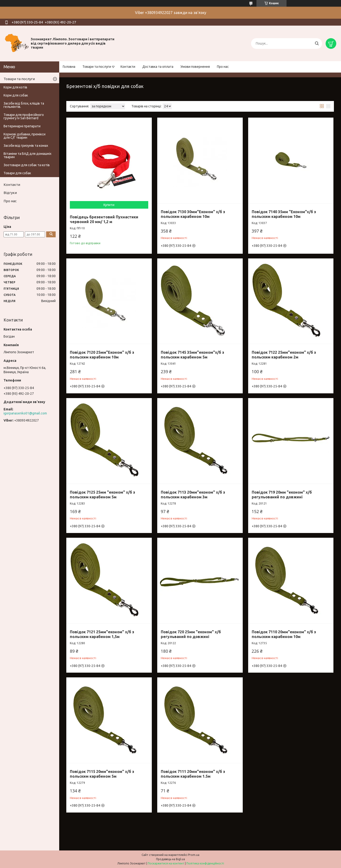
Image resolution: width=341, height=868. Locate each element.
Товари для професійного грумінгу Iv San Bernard (24, 116)
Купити (109, 205)
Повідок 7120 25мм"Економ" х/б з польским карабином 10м (102, 355)
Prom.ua (194, 855)
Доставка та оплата (158, 67)
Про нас (223, 67)
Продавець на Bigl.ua (170, 859)
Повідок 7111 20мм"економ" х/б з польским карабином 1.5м (193, 774)
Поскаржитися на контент (166, 863)
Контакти (128, 67)
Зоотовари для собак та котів (27, 165)
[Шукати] (317, 44)
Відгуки (10, 193)
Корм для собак (16, 95)
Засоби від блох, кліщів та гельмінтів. (24, 105)
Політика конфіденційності (205, 863)
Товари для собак (17, 173)
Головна (69, 67)
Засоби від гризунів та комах (26, 146)
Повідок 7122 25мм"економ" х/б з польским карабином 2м (284, 355)
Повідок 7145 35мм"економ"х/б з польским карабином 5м (192, 355)
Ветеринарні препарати (22, 126)
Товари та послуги (97, 67)
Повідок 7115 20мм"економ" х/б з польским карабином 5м (102, 774)
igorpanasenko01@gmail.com (25, 413)
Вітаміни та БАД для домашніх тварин (27, 155)
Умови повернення (195, 67)
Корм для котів (15, 87)
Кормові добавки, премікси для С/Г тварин (25, 136)
